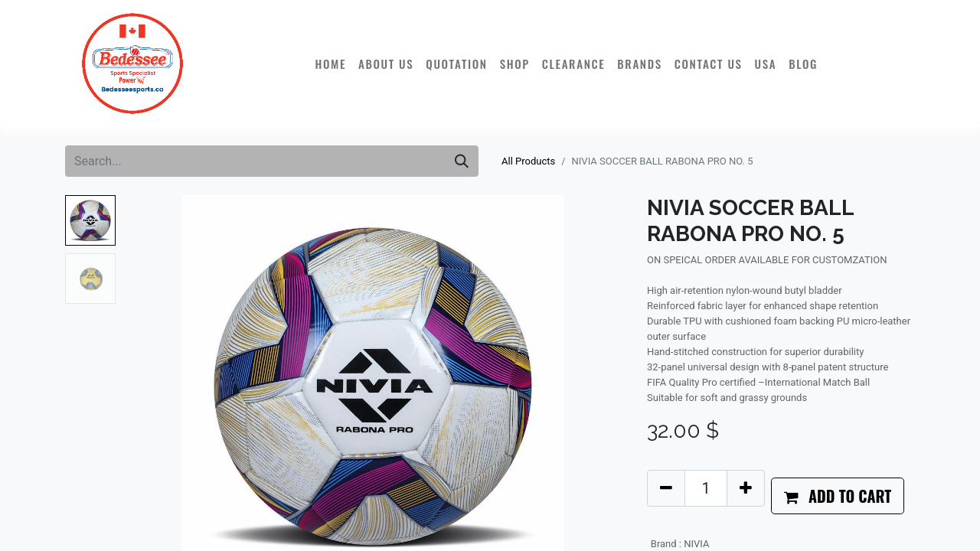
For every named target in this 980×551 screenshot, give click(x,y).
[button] (838, 496)
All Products (528, 161)
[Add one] (746, 488)
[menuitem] (330, 64)
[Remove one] (666, 488)
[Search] (462, 161)
